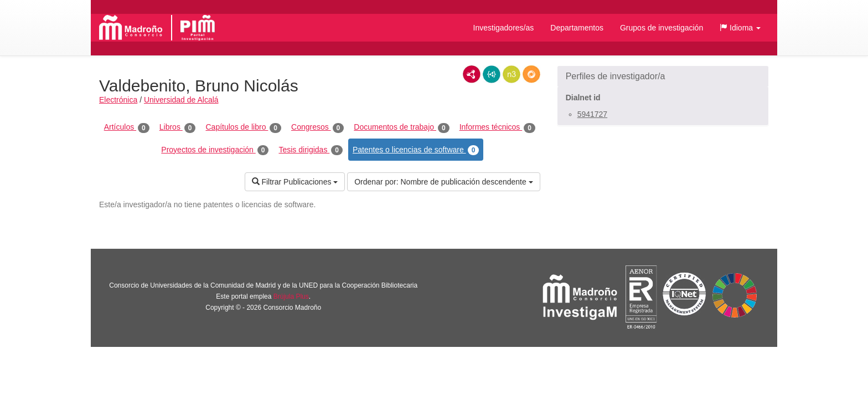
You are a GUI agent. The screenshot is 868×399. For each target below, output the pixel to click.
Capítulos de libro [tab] (243, 127)
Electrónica (118, 100)
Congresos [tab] (317, 127)
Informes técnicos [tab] (497, 127)
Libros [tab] (178, 127)
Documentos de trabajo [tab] (401, 127)
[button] (740, 28)
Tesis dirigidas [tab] (311, 150)
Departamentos (577, 28)
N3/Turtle (512, 74)
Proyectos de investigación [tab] (215, 150)
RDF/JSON (531, 74)
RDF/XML (472, 74)
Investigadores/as (504, 28)
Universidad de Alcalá (181, 100)
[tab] (663, 76)
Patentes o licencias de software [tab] (416, 150)
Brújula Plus (291, 296)
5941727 (593, 114)
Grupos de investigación (662, 28)
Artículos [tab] (127, 127)
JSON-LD (492, 74)
